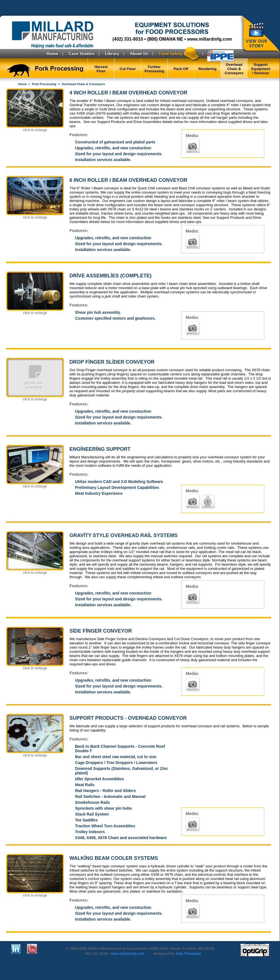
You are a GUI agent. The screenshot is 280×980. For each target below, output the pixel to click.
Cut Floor (128, 69)
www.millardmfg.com (209, 39)
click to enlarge (35, 130)
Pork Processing (44, 84)
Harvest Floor (101, 69)
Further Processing (154, 69)
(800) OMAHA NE (165, 39)
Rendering (207, 69)
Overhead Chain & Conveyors (234, 69)
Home (23, 84)
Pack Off (181, 69)
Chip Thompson (189, 954)
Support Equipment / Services (261, 69)
